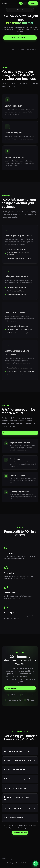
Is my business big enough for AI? (17, 751)
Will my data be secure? (14, 818)
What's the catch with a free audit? (18, 808)
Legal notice (14, 863)
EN (21, 3)
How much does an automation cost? (18, 760)
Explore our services (20, 43)
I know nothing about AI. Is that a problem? (17, 798)
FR (25, 3)
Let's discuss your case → (11, 433)
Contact (23, 863)
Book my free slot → (12, 688)
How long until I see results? (15, 770)
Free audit (33, 3)
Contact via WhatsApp (20, 833)
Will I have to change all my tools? (17, 779)
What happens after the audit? (16, 788)
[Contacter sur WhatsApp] (35, 863)
